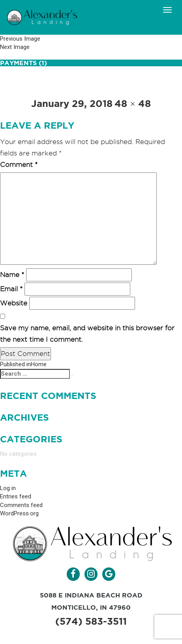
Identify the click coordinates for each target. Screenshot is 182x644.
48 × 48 (133, 104)
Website (14, 303)
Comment (19, 165)
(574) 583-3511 (91, 621)
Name (12, 275)
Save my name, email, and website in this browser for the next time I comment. (87, 334)
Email (11, 289)
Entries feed (16, 496)
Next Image (15, 47)
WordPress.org (19, 513)
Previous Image (20, 39)
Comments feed (21, 505)
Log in (8, 488)
